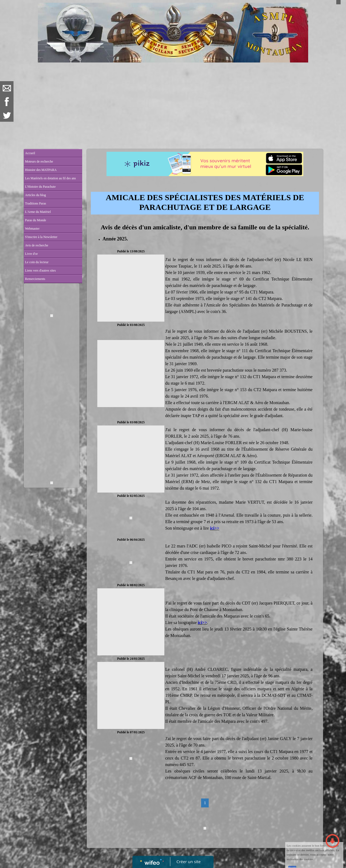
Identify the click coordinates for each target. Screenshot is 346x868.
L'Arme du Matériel (38, 212)
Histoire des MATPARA (41, 170)
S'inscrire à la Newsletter (41, 237)
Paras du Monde (36, 220)
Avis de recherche (37, 245)
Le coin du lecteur (37, 262)
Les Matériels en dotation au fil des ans (51, 178)
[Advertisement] (173, 103)
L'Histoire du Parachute (40, 187)
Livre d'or (31, 254)
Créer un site (189, 862)
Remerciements (35, 279)
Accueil (30, 153)
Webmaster (32, 229)
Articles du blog (36, 195)
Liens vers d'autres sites (41, 270)
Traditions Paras (36, 203)
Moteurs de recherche (39, 161)
